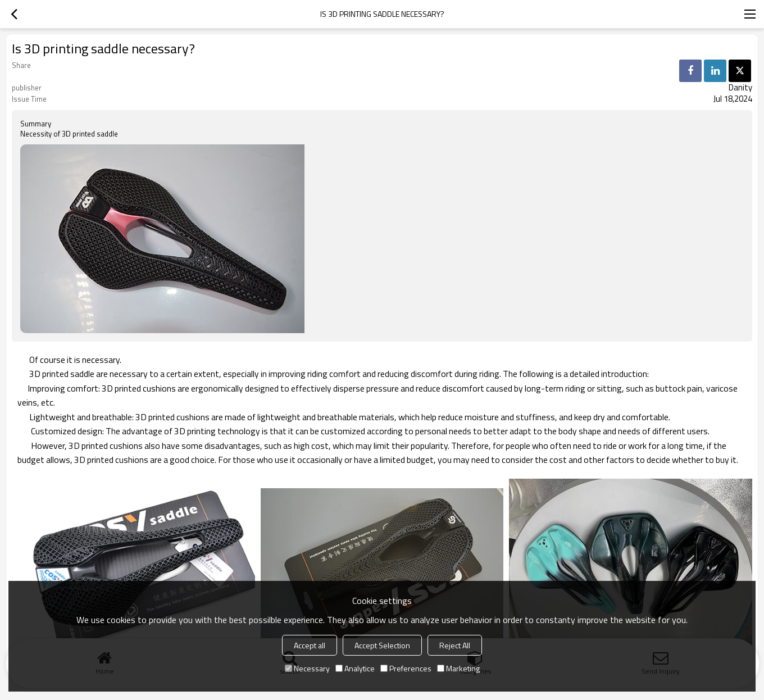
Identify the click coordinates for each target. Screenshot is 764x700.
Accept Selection (382, 645)
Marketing (458, 668)
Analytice (355, 668)
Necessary (307, 668)
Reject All (455, 645)
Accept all (310, 645)
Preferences (406, 668)
